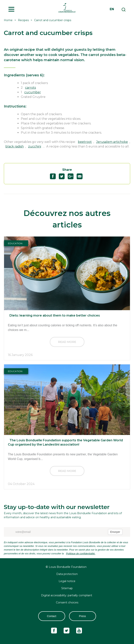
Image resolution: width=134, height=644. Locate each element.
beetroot (85, 142)
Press (83, 616)
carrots (30, 88)
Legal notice (67, 581)
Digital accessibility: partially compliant (67, 595)
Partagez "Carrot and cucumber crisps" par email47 (81, 176)
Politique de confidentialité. (81, 554)
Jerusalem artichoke (112, 142)
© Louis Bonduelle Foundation (66, 567)
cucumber (33, 92)
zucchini (35, 146)
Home (8, 20)
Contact (51, 616)
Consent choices (67, 602)
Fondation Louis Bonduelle (67, 8)
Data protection (67, 574)
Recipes (23, 20)
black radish (15, 146)
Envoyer (115, 532)
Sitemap (67, 588)
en (112, 9)
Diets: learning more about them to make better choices (55, 315)
